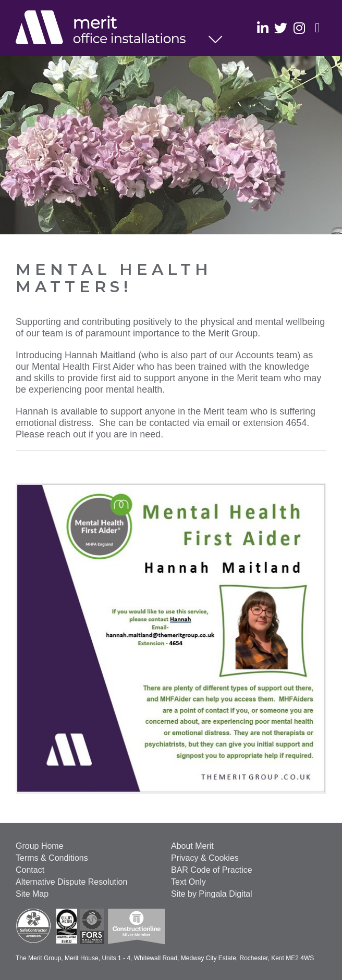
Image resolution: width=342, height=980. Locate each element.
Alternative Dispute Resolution (71, 882)
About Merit (192, 846)
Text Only (188, 882)
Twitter (281, 27)
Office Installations (112, 29)
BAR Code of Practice (212, 870)
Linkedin (262, 27)
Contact (30, 870)
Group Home (40, 846)
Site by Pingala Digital (212, 894)
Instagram (299, 27)
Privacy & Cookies (205, 858)
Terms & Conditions (52, 858)
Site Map (32, 894)
